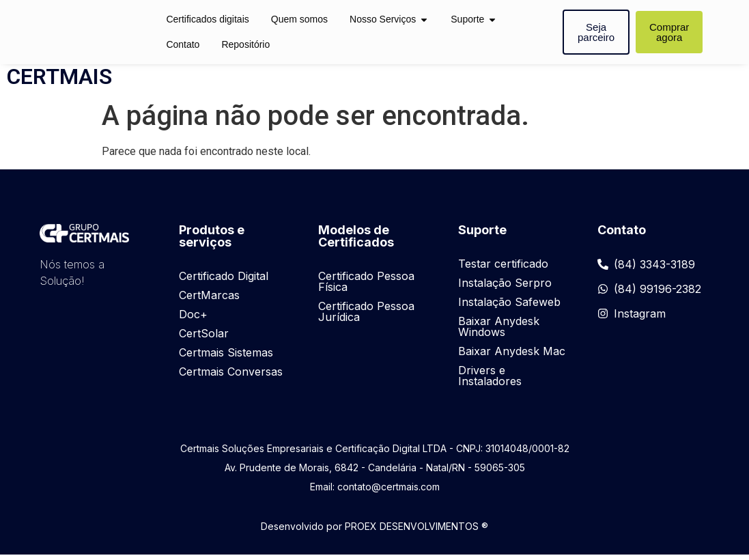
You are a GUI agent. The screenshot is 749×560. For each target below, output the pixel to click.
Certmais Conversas (231, 377)
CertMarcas (209, 300)
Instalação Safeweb (509, 307)
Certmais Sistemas (226, 358)
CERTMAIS (59, 82)
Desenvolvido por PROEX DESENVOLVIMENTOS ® (374, 532)
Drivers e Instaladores (490, 381)
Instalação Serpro (505, 288)
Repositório (245, 44)
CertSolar (204, 339)
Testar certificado (503, 269)
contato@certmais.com (388, 492)
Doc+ (193, 320)
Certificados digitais (207, 19)
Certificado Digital (224, 281)
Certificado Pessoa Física (366, 287)
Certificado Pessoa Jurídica (366, 317)
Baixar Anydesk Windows (499, 332)
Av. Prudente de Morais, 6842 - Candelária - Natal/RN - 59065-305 (375, 473)
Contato (183, 44)
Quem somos (299, 19)
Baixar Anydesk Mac (512, 356)
